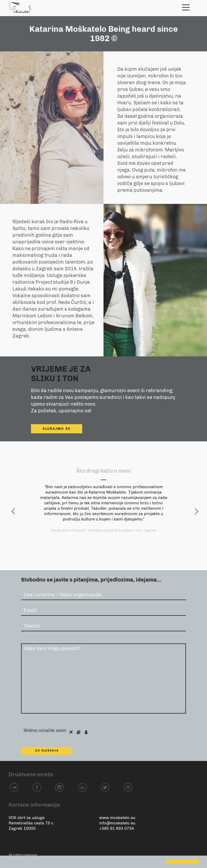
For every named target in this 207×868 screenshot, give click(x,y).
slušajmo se (57, 429)
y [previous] (12, 512)
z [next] (195, 512)
